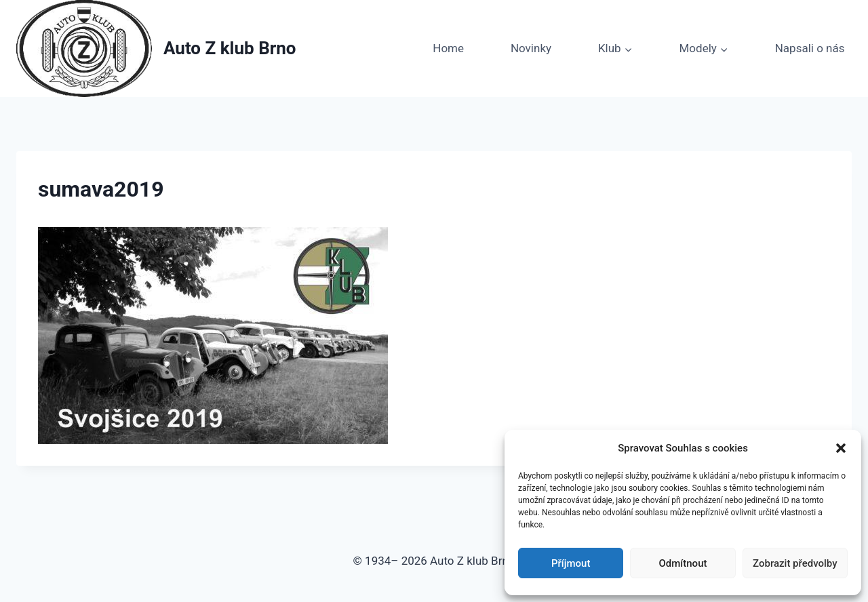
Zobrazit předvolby (795, 563)
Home (448, 48)
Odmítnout (683, 563)
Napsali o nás (810, 48)
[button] (841, 448)
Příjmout (571, 563)
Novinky (531, 48)
